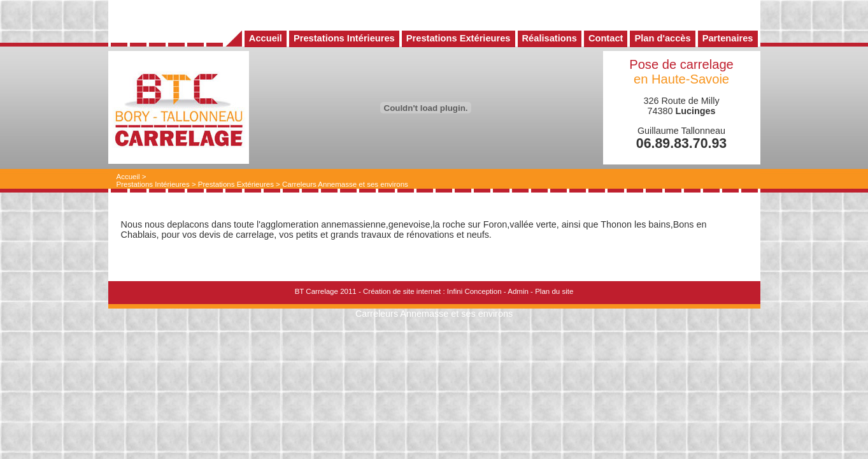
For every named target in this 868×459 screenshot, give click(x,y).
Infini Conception (474, 291)
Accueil (128, 177)
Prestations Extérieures (236, 184)
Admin (518, 291)
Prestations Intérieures (153, 184)
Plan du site (554, 291)
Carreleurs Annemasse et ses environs (345, 184)
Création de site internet (402, 291)
